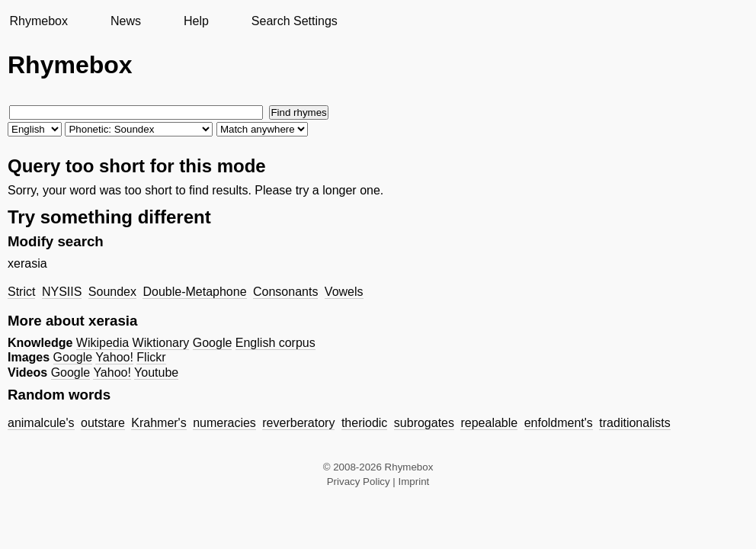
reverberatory (298, 423)
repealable (489, 423)
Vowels (344, 292)
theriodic (364, 423)
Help (196, 21)
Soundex (112, 292)
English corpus (275, 343)
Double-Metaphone (194, 292)
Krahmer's (159, 423)
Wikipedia (103, 343)
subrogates (424, 423)
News (126, 21)
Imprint (414, 482)
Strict (21, 292)
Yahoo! (114, 357)
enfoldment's (559, 423)
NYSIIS (62, 292)
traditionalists (634, 423)
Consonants (285, 292)
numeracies (224, 423)
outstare (103, 423)
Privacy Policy (359, 482)
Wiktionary (161, 343)
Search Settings (295, 21)
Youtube (156, 372)
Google (213, 343)
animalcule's (41, 423)
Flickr (151, 357)
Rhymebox (38, 21)
